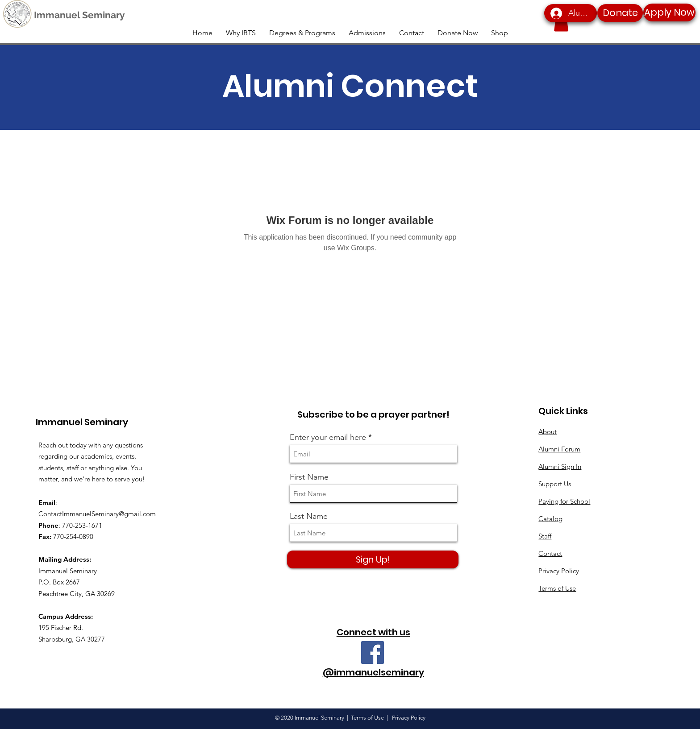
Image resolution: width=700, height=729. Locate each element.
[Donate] (620, 13)
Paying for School (564, 501)
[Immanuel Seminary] (79, 15)
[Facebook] (373, 652)
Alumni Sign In (560, 466)
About (548, 432)
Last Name (309, 516)
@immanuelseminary (373, 672)
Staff (545, 536)
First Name (309, 477)
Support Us (555, 484)
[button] (561, 23)
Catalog (550, 519)
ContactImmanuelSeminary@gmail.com (97, 514)
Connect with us (373, 632)
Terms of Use (557, 588)
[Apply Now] (669, 12)
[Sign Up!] (373, 559)
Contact (550, 553)
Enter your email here (328, 437)
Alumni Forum (559, 449)
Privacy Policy (559, 571)
